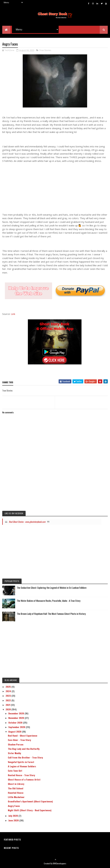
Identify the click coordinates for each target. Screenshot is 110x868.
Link (13, 315)
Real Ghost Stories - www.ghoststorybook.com (27, 522)
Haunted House (16, 794)
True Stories (45, 51)
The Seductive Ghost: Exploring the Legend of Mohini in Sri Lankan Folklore (52, 589)
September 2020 (17, 728)
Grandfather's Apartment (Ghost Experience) (30, 802)
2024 (9, 692)
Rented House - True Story (21, 776)
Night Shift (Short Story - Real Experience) (30, 811)
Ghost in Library (16, 785)
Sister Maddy (14, 754)
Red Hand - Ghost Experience (23, 736)
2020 (9, 710)
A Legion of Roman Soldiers (22, 767)
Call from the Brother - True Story (25, 758)
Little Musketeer (16, 798)
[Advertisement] (55, 187)
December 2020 (17, 714)
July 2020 (13, 817)
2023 (9, 697)
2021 (8, 706)
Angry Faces (14, 807)
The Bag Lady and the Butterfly (24, 750)
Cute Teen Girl (15, 772)
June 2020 (14, 821)
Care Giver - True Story (19, 741)
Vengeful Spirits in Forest (21, 763)
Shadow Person (16, 745)
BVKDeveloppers (60, 864)
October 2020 (16, 723)
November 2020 (17, 719)
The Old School (16, 789)
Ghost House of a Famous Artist (24, 780)
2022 (9, 701)
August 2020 (15, 732)
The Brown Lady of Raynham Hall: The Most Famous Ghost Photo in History (51, 615)
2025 (9, 687)
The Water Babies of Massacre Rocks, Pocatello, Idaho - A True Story (49, 602)
